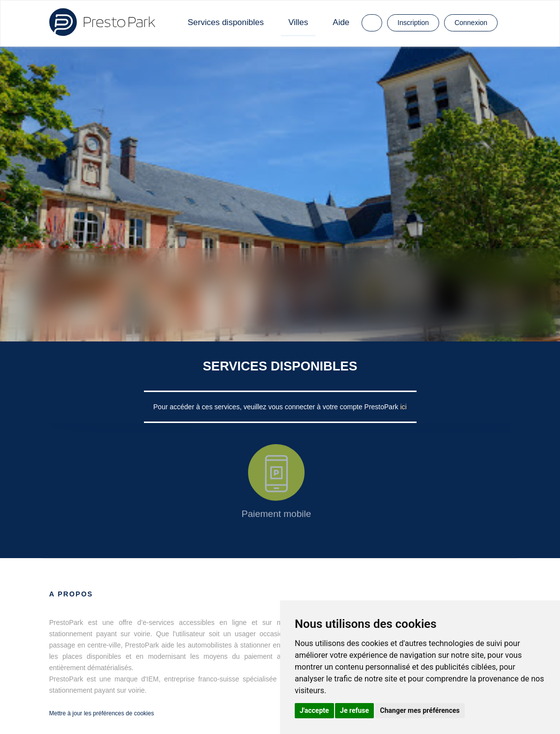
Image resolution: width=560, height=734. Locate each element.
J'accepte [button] (314, 710)
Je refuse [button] (354, 710)
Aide (341, 22)
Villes (298, 22)
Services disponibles (226, 22)
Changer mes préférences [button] (420, 710)
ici (404, 407)
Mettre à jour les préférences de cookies (101, 713)
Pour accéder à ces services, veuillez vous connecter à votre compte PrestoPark (277, 407)
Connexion (471, 23)
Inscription (413, 23)
